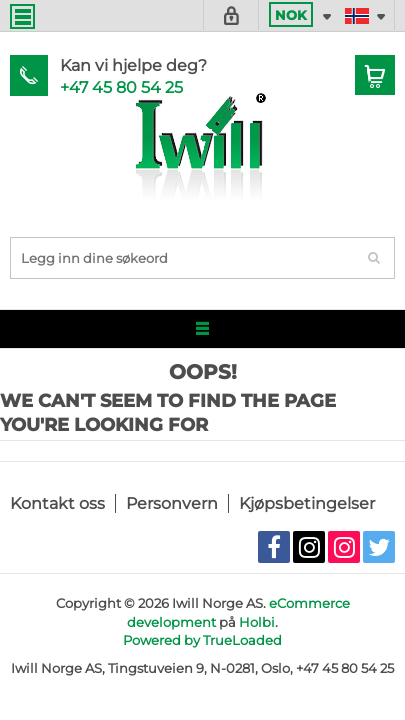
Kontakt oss (57, 503)
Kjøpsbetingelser (307, 503)
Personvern (172, 503)
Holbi (257, 622)
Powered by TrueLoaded (202, 640)
